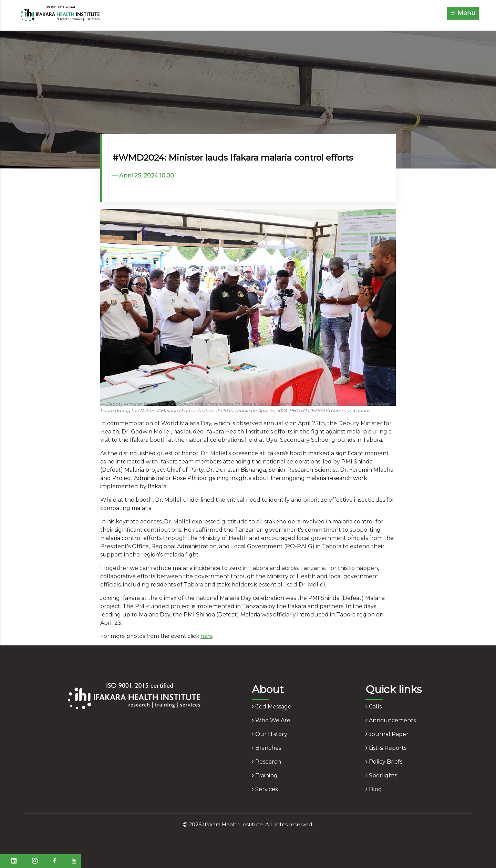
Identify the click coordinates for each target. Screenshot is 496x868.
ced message (272, 707)
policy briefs (384, 762)
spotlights (381, 775)
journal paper (387, 734)
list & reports (386, 748)
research (266, 762)
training (265, 775)
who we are (271, 720)
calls (374, 707)
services (265, 789)
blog (374, 789)
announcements (391, 720)
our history (270, 734)
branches (266, 748)
